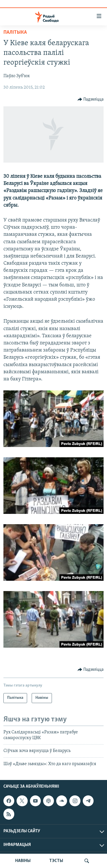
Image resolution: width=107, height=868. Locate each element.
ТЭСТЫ (56, 861)
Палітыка (15, 32)
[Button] (91, 99)
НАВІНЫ (23, 861)
